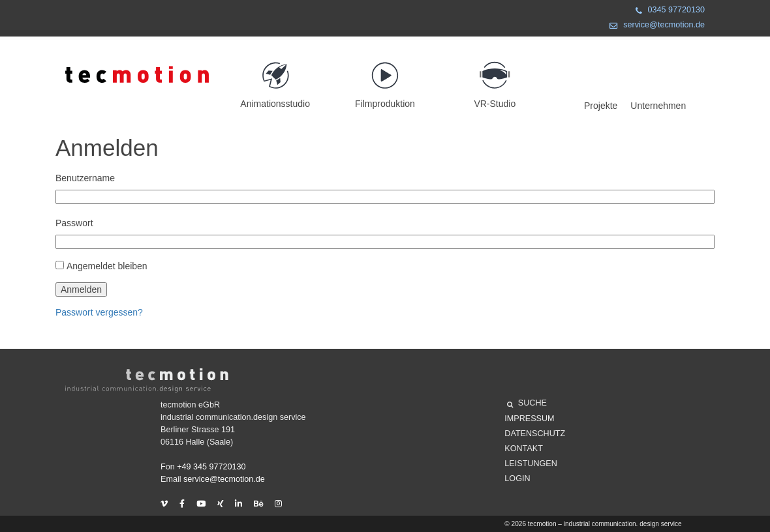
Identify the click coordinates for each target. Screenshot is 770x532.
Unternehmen (658, 106)
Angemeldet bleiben (107, 266)
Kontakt (524, 449)
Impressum (529, 419)
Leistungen (531, 464)
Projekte (601, 106)
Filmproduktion (385, 79)
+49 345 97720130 (211, 467)
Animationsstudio (275, 79)
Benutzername (85, 178)
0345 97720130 (668, 11)
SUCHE (527, 405)
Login (517, 479)
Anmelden (81, 289)
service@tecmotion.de (654, 26)
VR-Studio (495, 79)
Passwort (74, 223)
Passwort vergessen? (99, 312)
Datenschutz (535, 434)
